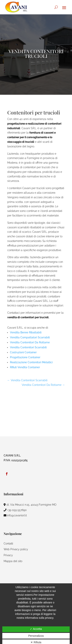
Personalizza (36, 636)
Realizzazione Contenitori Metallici (31, 362)
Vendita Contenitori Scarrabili (28, 347)
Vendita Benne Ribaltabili (26, 332)
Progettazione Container (25, 357)
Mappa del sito (13, 561)
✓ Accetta (36, 629)
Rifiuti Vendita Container (25, 367)
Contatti (8, 544)
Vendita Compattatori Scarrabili (30, 337)
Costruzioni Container (23, 352)
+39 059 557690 (15, 510)
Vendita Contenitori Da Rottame (30, 342)
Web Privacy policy (16, 549)
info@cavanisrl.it (15, 515)
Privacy (8, 555)
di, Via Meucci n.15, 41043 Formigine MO (30, 505)
